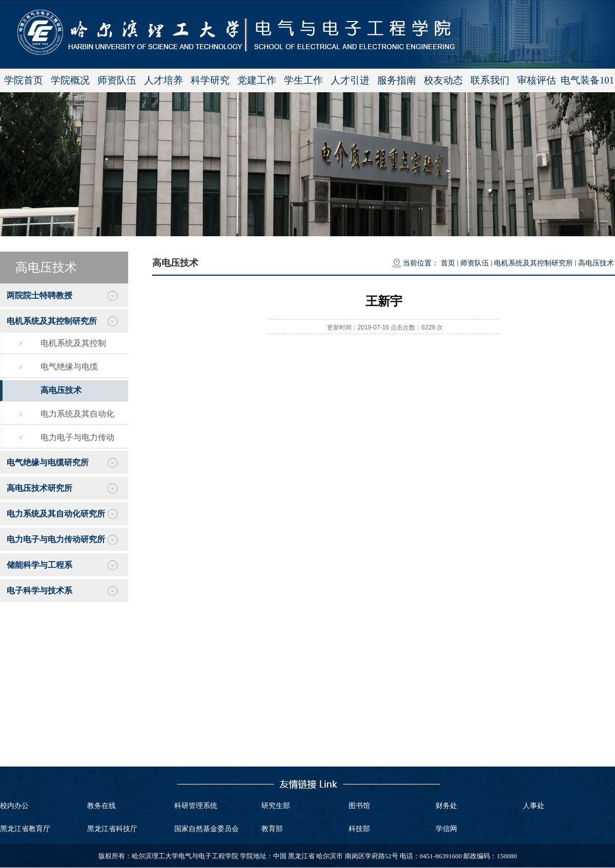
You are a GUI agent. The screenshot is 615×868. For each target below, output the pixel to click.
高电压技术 (596, 263)
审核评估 (537, 80)
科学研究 (210, 80)
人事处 (534, 806)
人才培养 (163, 80)
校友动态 (443, 80)
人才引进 (350, 80)
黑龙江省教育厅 (25, 829)
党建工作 (257, 80)
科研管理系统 (196, 806)
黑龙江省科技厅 (112, 829)
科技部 (359, 829)
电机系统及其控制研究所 (534, 263)
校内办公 (14, 806)
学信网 (446, 829)
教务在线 (101, 806)
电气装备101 (587, 80)
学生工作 (303, 80)
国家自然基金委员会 (207, 829)
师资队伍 (117, 80)
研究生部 (276, 806)
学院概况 (70, 80)
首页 (448, 263)
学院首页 (24, 80)
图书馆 (359, 806)
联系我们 (490, 80)
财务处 (446, 806)
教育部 (272, 829)
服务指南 (397, 80)
